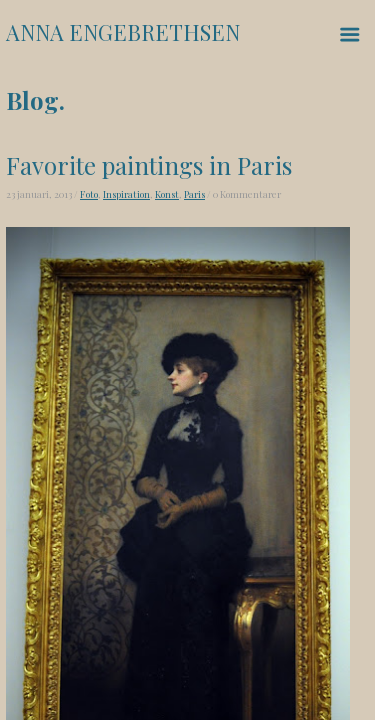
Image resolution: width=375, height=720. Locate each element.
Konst (167, 194)
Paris (194, 194)
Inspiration (126, 194)
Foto (89, 194)
